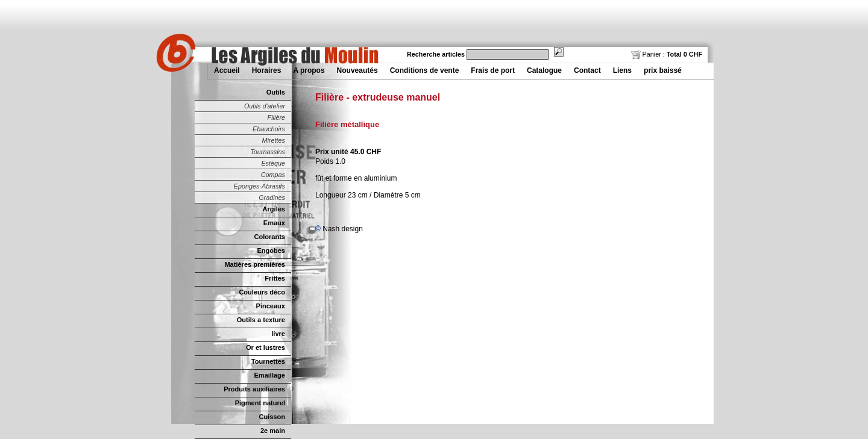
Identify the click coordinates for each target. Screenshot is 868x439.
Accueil (227, 70)
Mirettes (274, 140)
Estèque (273, 163)
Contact (587, 70)
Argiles (274, 209)
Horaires (267, 70)
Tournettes (268, 361)
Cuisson (272, 417)
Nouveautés (357, 70)
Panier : (667, 54)
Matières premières (255, 264)
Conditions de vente (425, 70)
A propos (309, 70)
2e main (273, 431)
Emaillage (269, 375)
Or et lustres (266, 347)
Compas (273, 175)
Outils (276, 92)
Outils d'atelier (265, 106)
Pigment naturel (260, 403)
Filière (276, 117)
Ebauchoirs (269, 129)
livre (278, 334)
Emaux (274, 223)
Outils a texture (261, 320)
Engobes (271, 251)
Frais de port (493, 70)
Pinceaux (271, 306)
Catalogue (544, 70)
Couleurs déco (262, 292)
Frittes (275, 278)
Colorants (270, 237)
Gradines (272, 198)
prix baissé (663, 70)
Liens (622, 70)
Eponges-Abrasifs (259, 186)
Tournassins (268, 152)
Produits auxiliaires (254, 389)
